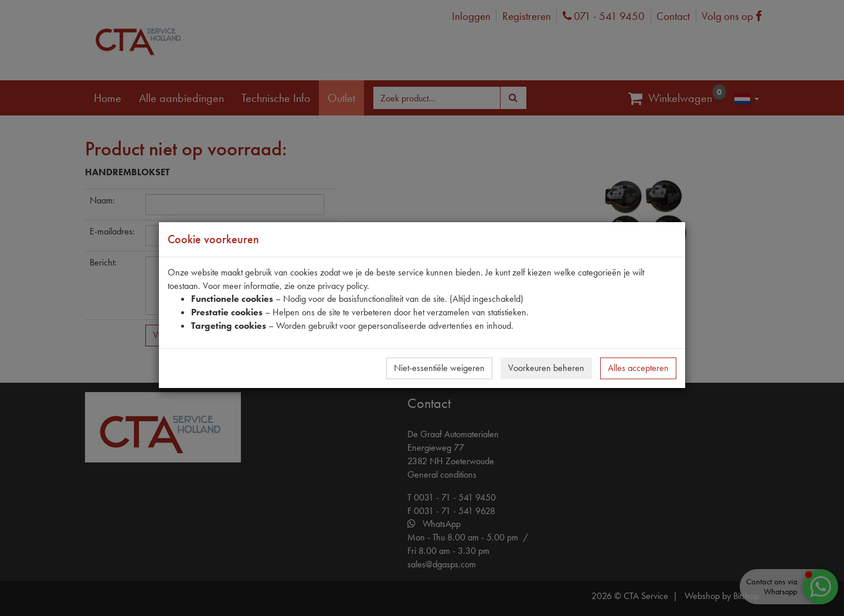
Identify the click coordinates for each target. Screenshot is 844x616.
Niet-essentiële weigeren (439, 368)
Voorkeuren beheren (546, 368)
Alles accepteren (638, 368)
